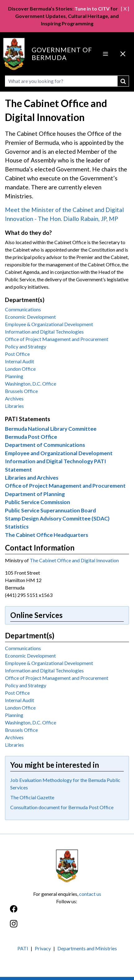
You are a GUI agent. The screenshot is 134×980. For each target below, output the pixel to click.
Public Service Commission (38, 502)
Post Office (17, 354)
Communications (23, 309)
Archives (14, 398)
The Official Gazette (32, 797)
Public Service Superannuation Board (50, 510)
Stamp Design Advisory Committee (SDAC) (57, 518)
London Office (20, 369)
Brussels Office (21, 391)
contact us (90, 894)
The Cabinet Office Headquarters (47, 535)
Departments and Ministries (87, 948)
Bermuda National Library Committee (51, 429)
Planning (14, 376)
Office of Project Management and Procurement (57, 339)
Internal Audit (20, 361)
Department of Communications (45, 445)
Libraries (14, 406)
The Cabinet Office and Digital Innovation (74, 560)
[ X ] (125, 9)
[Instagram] (67, 927)
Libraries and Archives (32, 478)
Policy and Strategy (26, 346)
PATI (23, 948)
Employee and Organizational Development (59, 453)
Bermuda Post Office (31, 437)
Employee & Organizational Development (49, 324)
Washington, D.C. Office (31, 384)
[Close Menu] (123, 54)
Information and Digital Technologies (44, 332)
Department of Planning (35, 494)
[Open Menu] (105, 54)
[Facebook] (67, 912)
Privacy (43, 948)
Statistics (17, 527)
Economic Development (30, 317)
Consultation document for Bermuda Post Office (62, 807)
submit (123, 81)
